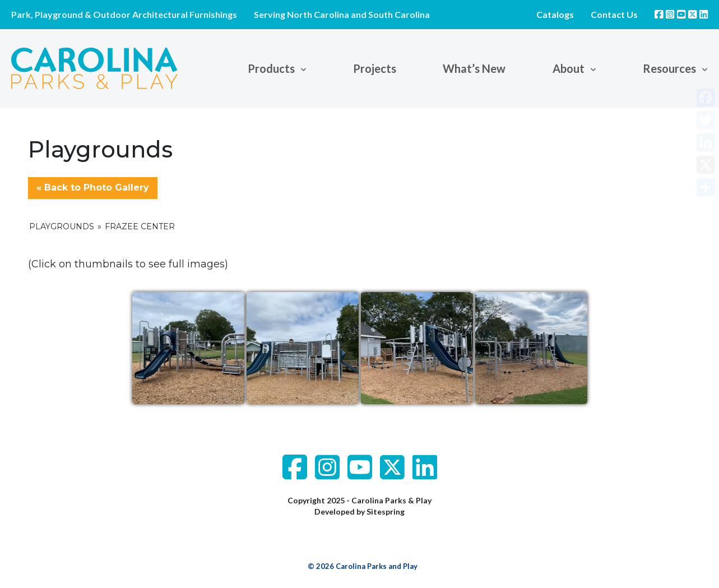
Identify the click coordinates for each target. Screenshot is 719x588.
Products (271, 68)
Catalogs (555, 14)
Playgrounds (62, 226)
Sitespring (386, 511)
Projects (375, 68)
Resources (669, 68)
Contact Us (614, 14)
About (569, 68)
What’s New (474, 68)
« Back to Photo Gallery (93, 187)
